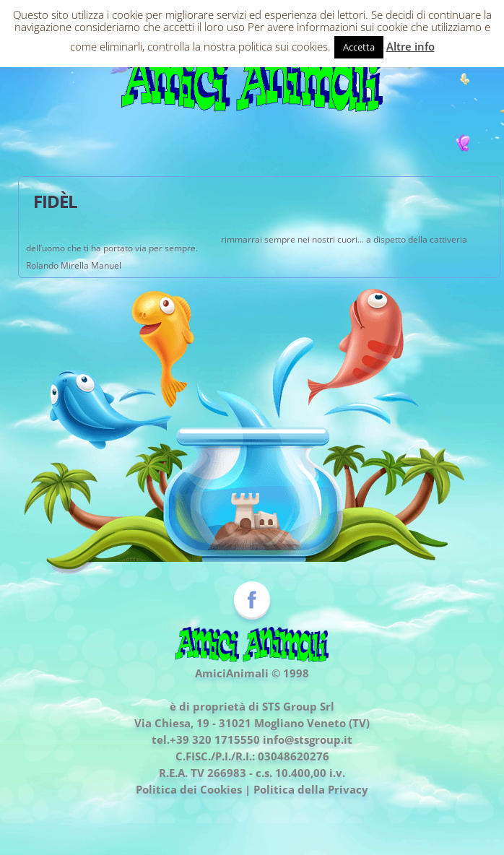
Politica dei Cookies (189, 789)
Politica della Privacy (311, 789)
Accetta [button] (359, 47)
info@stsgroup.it (308, 739)
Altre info (410, 46)
